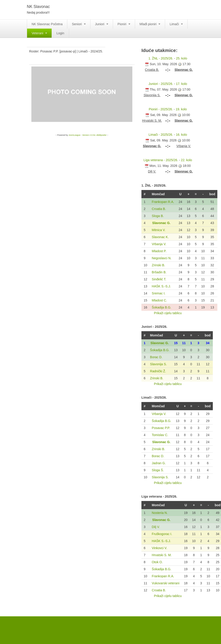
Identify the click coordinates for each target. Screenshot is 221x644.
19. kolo (181, 109)
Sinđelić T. (159, 279)
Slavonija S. (158, 364)
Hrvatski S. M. (162, 555)
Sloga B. (158, 216)
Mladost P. (159, 251)
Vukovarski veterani (166, 583)
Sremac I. (159, 293)
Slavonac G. (161, 223)
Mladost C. (159, 300)
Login (60, 33)
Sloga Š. (158, 470)
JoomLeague (74, 135)
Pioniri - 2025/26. (161, 109)
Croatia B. (159, 209)
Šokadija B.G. (162, 307)
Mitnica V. (159, 230)
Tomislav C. (160, 435)
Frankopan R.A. (163, 202)
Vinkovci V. (160, 548)
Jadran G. (159, 463)
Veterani (39, 33)
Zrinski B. (158, 265)
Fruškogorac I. (162, 534)
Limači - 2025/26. (161, 135)
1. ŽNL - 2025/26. (161, 58)
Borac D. (156, 357)
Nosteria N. (160, 513)
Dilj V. (156, 527)
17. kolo (182, 84)
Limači (176, 24)
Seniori (79, 24)
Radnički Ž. (158, 371)
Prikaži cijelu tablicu (168, 313)
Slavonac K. (160, 237)
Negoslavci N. (162, 258)
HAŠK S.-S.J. (161, 286)
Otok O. (157, 562)
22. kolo (187, 160)
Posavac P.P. (161, 428)
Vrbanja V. (159, 244)
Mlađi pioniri (150, 24)
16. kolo (181, 135)
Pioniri (124, 24)
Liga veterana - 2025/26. (161, 160)
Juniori (102, 24)
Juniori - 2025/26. (161, 84)
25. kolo (182, 58)
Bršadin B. (159, 272)
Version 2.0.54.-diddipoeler (94, 135)
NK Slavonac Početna (47, 24)
